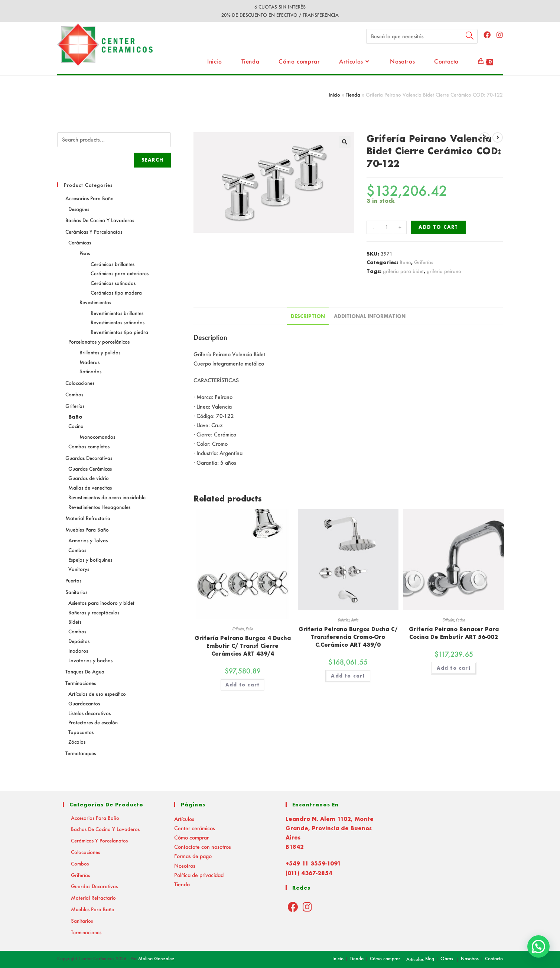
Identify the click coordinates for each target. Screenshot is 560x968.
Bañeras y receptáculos (94, 612)
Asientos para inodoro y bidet (101, 603)
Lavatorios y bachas (90, 660)
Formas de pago (193, 856)
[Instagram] (307, 907)
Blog (430, 959)
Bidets (75, 622)
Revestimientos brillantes (117, 313)
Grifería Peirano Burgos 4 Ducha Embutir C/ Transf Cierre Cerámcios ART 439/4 (243, 646)
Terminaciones (81, 683)
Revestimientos (95, 302)
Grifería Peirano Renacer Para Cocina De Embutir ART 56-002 (454, 633)
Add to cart (438, 227)
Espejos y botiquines (90, 560)
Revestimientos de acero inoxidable (107, 497)
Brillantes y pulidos (100, 352)
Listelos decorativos (89, 713)
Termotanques (81, 753)
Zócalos (77, 742)
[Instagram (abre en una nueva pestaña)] (500, 35)
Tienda (353, 95)
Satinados (90, 371)
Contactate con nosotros (203, 847)
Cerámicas (80, 242)
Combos (74, 394)
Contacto (494, 959)
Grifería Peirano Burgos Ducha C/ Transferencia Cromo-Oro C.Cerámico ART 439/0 (348, 637)
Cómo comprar (191, 837)
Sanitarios (76, 592)
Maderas (89, 362)
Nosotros (185, 866)
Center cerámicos (195, 828)
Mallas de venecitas (90, 488)
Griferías (424, 262)
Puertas (73, 580)
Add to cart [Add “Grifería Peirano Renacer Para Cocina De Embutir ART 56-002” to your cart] (454, 668)
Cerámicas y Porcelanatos (94, 232)
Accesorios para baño (89, 198)
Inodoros (78, 651)
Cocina (460, 620)
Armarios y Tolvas (88, 540)
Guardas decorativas (89, 458)
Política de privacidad (199, 875)
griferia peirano (444, 271)
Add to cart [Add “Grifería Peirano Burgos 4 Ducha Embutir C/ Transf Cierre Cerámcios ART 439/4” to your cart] (242, 685)
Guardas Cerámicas (90, 469)
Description (308, 316)
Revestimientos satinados (118, 322)
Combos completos (89, 446)
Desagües (79, 209)
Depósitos (79, 641)
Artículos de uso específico (97, 694)
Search (152, 160)
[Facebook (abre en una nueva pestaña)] (487, 35)
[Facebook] (293, 907)
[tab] (308, 316)
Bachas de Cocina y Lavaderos (100, 220)
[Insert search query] (422, 36)
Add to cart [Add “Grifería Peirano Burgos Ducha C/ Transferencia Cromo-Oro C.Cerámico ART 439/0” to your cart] (348, 676)
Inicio (334, 95)
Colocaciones (80, 383)
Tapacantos (81, 732)
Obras (447, 959)
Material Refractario (88, 518)
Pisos (85, 253)
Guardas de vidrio (89, 478)
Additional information (370, 316)
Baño (405, 262)
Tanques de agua (85, 671)
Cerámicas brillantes (113, 264)
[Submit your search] (470, 35)
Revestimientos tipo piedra (119, 332)
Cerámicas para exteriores (120, 273)
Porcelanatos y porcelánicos (99, 342)
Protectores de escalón (93, 722)
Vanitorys (79, 569)
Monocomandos (97, 437)
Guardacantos (84, 703)
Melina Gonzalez (156, 959)
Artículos (184, 819)
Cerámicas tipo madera (116, 293)
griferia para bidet (403, 271)
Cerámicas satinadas (113, 283)
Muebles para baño (87, 530)
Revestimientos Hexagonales (99, 507)
